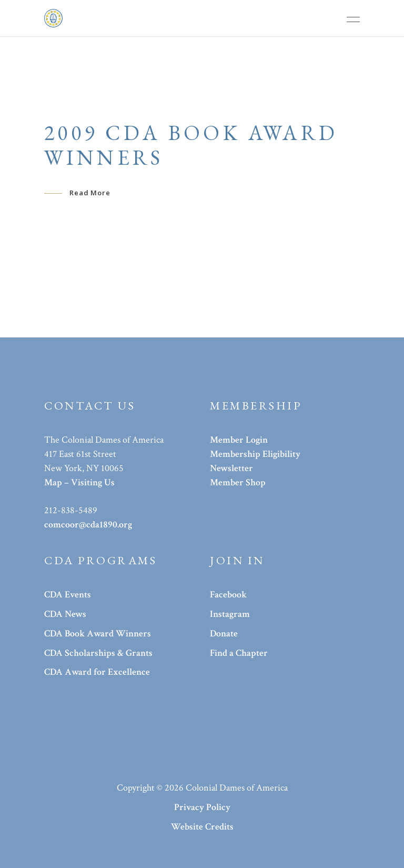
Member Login (239, 440)
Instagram (230, 614)
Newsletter (231, 468)
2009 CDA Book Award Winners (191, 145)
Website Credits (202, 827)
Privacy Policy (202, 807)
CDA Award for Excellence (97, 672)
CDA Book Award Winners (98, 633)
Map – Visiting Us (79, 482)
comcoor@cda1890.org (88, 525)
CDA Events (68, 595)
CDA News (65, 614)
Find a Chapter (239, 653)
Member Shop (238, 482)
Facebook (228, 595)
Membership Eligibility (255, 454)
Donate (224, 633)
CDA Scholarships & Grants (98, 653)
